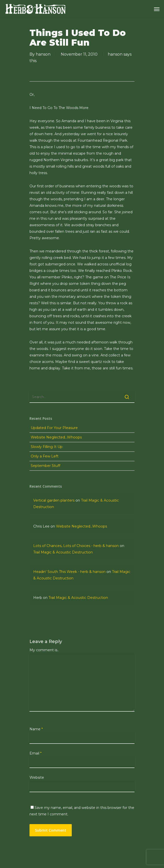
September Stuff (45, 466)
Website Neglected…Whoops (56, 437)
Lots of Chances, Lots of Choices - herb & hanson (76, 546)
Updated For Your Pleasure (54, 428)
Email (35, 753)
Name (36, 729)
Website (37, 777)
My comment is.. (44, 650)
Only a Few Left (45, 456)
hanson (43, 54)
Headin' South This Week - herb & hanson (69, 572)
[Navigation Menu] (157, 9)
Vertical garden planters (54, 500)
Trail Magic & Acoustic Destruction (63, 552)
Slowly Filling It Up (47, 447)
